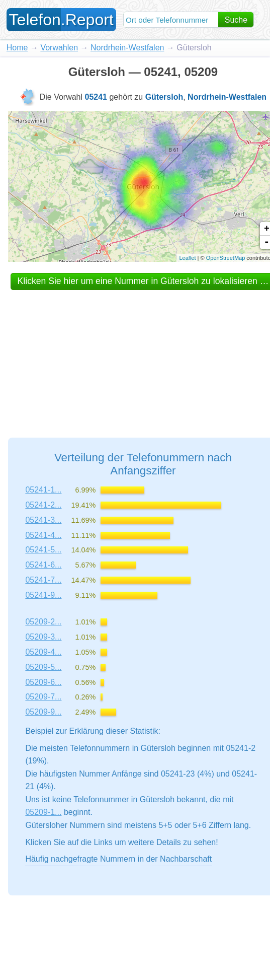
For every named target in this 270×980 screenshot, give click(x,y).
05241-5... (43, 550)
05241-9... (43, 595)
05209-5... (43, 667)
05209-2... (43, 622)
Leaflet (187, 258)
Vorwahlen (59, 48)
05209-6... (43, 682)
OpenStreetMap (226, 258)
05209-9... (43, 712)
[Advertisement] (143, 355)
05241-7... (43, 580)
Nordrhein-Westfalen (127, 48)
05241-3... (43, 520)
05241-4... (43, 535)
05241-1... (43, 490)
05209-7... (43, 697)
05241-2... (43, 505)
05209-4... (43, 652)
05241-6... (43, 565)
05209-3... (43, 637)
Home (17, 48)
